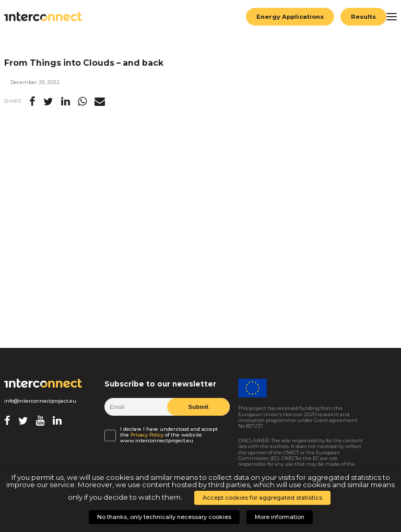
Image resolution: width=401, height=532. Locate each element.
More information (280, 517)
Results (363, 17)
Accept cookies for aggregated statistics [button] (262, 498)
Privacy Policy (147, 435)
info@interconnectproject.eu (40, 401)
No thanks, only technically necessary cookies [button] (164, 517)
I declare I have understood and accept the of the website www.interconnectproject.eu (169, 435)
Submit (198, 407)
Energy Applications (290, 17)
